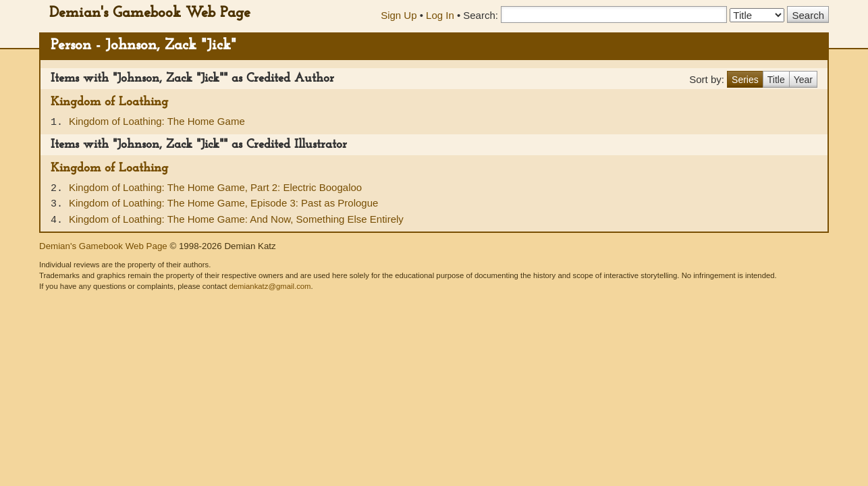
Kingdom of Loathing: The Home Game (157, 121)
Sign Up (399, 15)
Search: (481, 15)
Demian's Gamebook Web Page (150, 13)
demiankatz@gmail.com (270, 286)
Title (776, 80)
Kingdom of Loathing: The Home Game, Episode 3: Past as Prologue (223, 203)
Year (803, 80)
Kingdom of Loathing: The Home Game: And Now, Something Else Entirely (236, 219)
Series (745, 80)
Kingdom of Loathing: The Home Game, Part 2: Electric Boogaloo (215, 187)
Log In (440, 15)
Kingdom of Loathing (109, 102)
